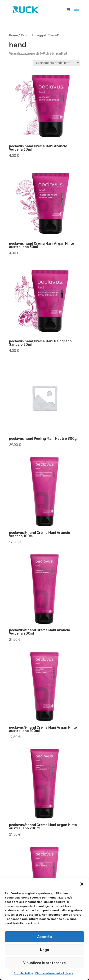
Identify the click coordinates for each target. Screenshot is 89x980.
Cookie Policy (23, 973)
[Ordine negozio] (57, 63)
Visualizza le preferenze (44, 963)
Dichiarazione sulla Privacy (54, 973)
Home (13, 35)
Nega (44, 950)
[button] (82, 884)
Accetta (44, 937)
